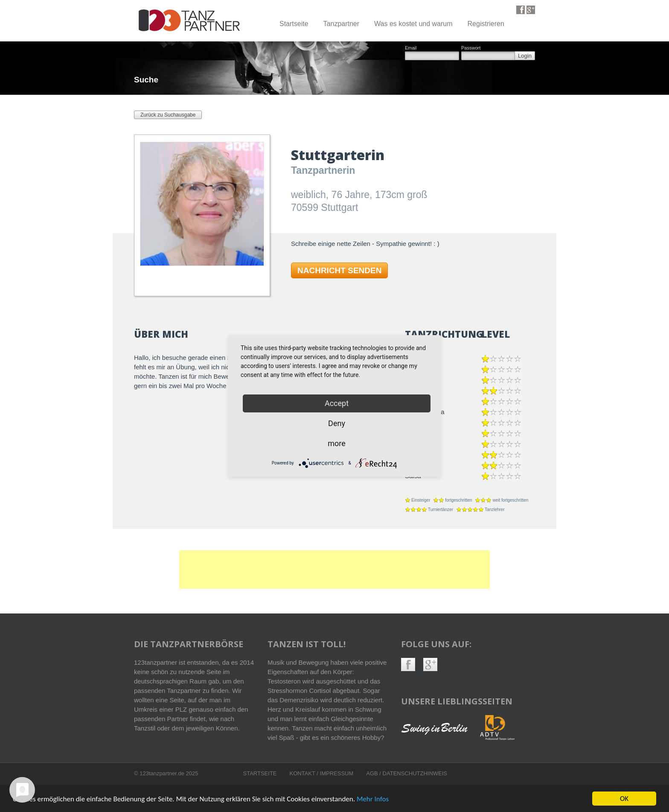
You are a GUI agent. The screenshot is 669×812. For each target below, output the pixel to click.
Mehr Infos (373, 799)
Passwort (471, 48)
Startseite (294, 24)
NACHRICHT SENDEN (339, 270)
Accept (337, 403)
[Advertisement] (334, 570)
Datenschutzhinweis (415, 773)
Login (525, 56)
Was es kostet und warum (413, 24)
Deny (337, 423)
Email (411, 48)
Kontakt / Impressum (322, 773)
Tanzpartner (342, 24)
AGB (373, 773)
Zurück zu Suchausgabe (168, 115)
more (337, 443)
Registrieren (486, 24)
